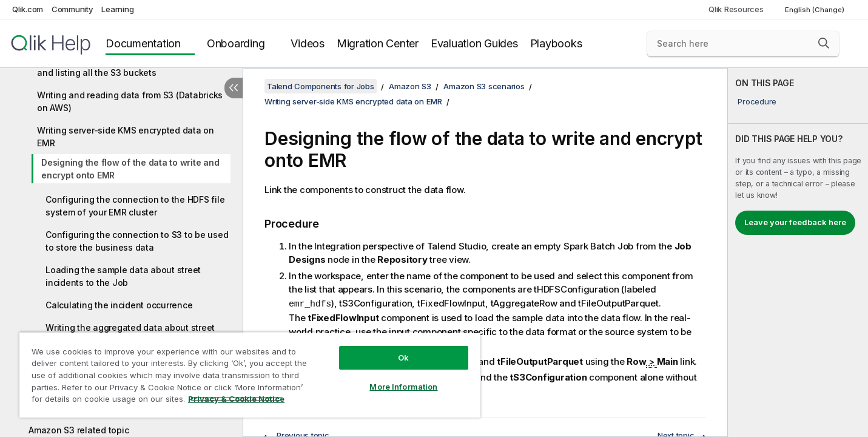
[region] (250, 375)
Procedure (757, 101)
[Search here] (743, 44)
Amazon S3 (410, 86)
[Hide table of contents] (234, 88)
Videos (308, 43)
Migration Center (378, 43)
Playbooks (556, 43)
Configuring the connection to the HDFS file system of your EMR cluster (135, 206)
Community (72, 9)
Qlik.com (28, 9)
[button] (824, 43)
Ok (403, 357)
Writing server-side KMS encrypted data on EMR (126, 137)
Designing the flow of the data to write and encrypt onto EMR (130, 169)
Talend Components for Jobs (321, 86)
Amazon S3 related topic (79, 430)
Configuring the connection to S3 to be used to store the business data (137, 241)
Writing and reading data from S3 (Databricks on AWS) (130, 101)
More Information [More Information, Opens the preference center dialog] (403, 387)
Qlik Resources (736, 9)
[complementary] (798, 252)
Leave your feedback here (795, 222)
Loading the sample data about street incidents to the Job (123, 276)
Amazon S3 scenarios (484, 86)
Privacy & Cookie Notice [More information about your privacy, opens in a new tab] (236, 399)
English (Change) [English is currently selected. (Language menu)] (816, 10)
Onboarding (236, 43)
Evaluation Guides (474, 43)
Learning (117, 9)
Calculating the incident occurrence (119, 305)
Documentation (143, 43)
